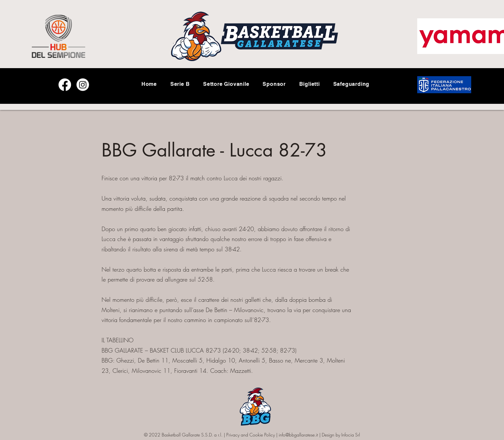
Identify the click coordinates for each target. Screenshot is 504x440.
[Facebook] (65, 85)
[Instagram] (83, 85)
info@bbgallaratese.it (298, 435)
